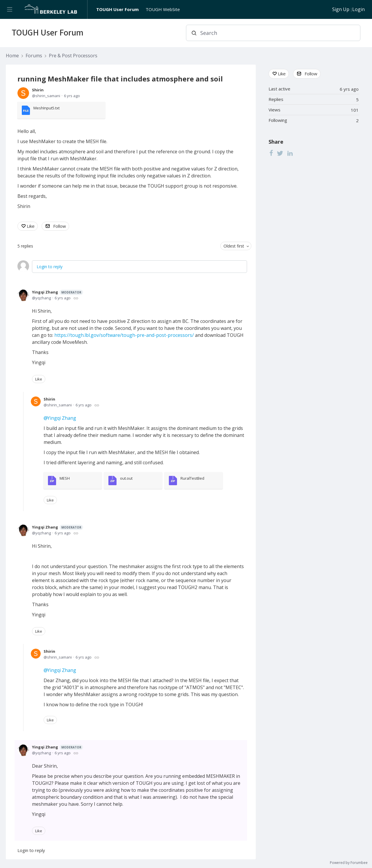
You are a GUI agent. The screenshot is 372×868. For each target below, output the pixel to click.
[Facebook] (271, 153)
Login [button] (358, 10)
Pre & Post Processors (73, 56)
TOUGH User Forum (117, 9)
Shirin (38, 90)
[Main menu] (9, 9)
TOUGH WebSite (163, 9)
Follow (60, 226)
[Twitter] (280, 153)
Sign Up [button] (341, 10)
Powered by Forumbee (349, 863)
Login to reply (50, 267)
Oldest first (234, 246)
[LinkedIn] (290, 153)
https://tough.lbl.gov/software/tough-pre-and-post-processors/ (124, 335)
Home (12, 56)
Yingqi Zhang (58, 292)
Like (31, 226)
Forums (34, 56)
